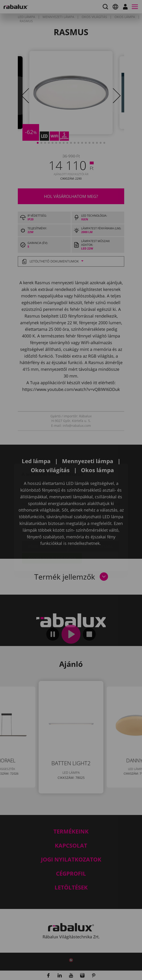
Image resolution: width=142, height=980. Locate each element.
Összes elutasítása (93, 519)
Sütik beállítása (45, 519)
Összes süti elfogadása (52, 531)
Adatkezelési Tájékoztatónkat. (62, 506)
